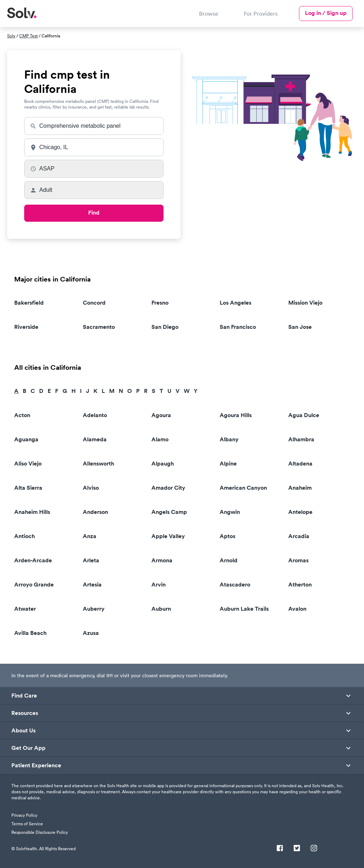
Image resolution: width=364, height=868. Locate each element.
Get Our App (28, 748)
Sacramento (99, 327)
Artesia (92, 585)
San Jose (300, 327)
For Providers (261, 14)
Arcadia (299, 536)
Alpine (228, 464)
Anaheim (300, 488)
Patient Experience (36, 766)
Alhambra (301, 439)
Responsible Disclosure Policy (40, 832)
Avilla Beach (30, 633)
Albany (229, 439)
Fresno (160, 303)
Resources (25, 713)
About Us (23, 731)
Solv (11, 36)
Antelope (300, 512)
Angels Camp (169, 512)
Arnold (229, 560)
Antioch (25, 536)
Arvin (159, 585)
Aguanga (26, 439)
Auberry (94, 609)
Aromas (298, 560)
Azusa (91, 633)
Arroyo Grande (34, 585)
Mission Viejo (305, 303)
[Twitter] (297, 849)
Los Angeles (235, 303)
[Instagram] (314, 849)
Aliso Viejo (28, 464)
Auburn (161, 609)
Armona (162, 560)
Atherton (300, 585)
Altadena (300, 464)
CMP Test (28, 36)
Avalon (297, 609)
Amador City (168, 488)
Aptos (227, 536)
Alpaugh (163, 464)
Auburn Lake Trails (244, 609)
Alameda (95, 439)
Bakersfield (29, 303)
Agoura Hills (236, 415)
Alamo (160, 439)
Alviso (91, 488)
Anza (90, 536)
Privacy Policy (24, 815)
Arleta (91, 560)
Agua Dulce (304, 415)
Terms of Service (27, 824)
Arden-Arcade (33, 560)
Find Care (24, 696)
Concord (94, 303)
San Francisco (238, 327)
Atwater (25, 609)
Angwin (230, 512)
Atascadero (235, 585)
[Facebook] (280, 849)
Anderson (95, 512)
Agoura (161, 415)
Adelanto (95, 415)
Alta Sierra (28, 488)
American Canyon (243, 488)
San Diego (165, 327)
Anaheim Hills (32, 512)
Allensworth (98, 464)
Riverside (26, 327)
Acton (22, 415)
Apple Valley (168, 536)
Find (94, 213)
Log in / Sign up (326, 13)
